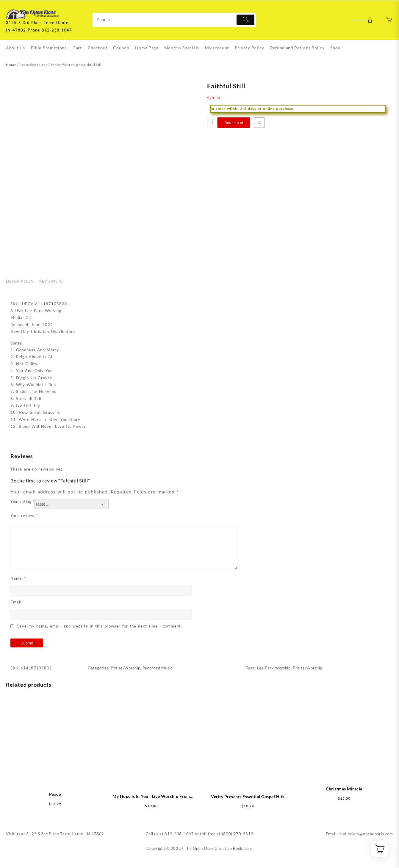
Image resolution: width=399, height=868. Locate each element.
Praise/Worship (65, 65)
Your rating (22, 501)
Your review (24, 515)
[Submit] (246, 20)
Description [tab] (20, 281)
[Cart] (389, 20)
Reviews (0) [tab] (52, 281)
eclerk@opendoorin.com (370, 834)
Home (11, 65)
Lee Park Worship (274, 668)
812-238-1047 (179, 834)
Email (18, 602)
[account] (363, 20)
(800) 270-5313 (238, 834)
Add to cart (234, 123)
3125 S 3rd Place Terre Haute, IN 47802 (65, 834)
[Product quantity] (212, 123)
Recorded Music (34, 65)
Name (18, 578)
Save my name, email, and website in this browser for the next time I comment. (100, 626)
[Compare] (259, 123)
